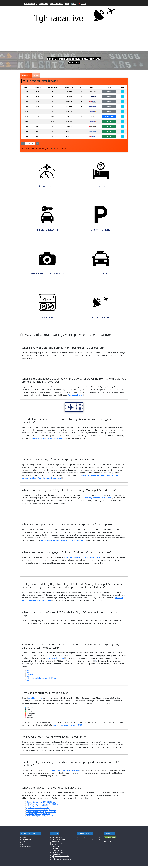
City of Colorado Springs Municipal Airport (41, 680)
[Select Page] (30, 144)
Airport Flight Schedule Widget (62, 862)
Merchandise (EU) (57, 840)
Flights (54, 847)
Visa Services (56, 856)
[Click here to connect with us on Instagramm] (78, 842)
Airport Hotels (57, 843)
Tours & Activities (58, 853)
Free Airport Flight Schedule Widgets (35, 149)
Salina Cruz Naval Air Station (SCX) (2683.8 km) (42, 806)
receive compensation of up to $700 (67, 727)
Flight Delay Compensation (61, 858)
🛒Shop (74, 4)
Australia (25, 840)
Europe (24, 845)
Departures (26, 75)
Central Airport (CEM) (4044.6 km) (38, 816)
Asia (23, 843)
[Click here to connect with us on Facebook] (77, 840)
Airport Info (43, 4)
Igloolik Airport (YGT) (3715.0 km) (37, 810)
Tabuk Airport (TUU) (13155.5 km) (38, 808)
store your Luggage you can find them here (83, 560)
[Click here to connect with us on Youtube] (85, 840)
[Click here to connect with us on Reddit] (92, 842)
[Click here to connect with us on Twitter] (100, 840)
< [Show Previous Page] (23, 144)
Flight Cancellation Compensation (63, 860)
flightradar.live (62, 149)
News (67, 4)
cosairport (29, 676)
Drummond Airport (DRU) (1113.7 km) (39, 818)
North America (26, 849)
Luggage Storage (58, 854)
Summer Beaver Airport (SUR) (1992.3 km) (41, 812)
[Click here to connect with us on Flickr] (92, 840)
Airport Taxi (56, 851)
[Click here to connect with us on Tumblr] (85, 842)
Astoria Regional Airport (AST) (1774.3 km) (41, 814)
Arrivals (36, 75)
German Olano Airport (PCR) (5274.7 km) (40, 804)
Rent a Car (55, 849)
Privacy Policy (108, 845)
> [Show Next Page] (37, 144)
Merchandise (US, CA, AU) (60, 842)
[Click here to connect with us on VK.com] (100, 842)
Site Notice (108, 843)
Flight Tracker (30, 4)
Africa (24, 847)
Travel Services (56, 4)
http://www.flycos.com (56, 660)
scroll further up (34, 700)
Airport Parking (57, 845)
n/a (27, 672)
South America (26, 842)
